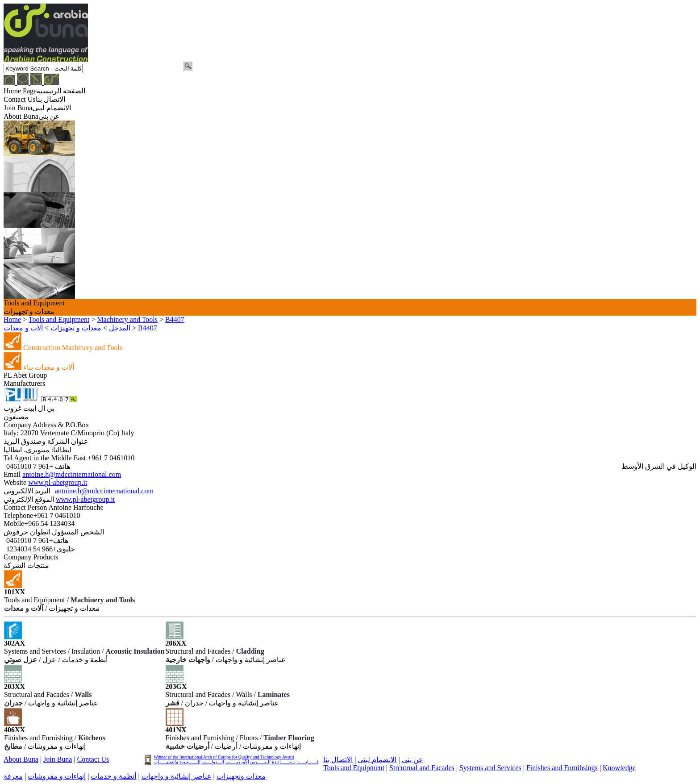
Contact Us (93, 759)
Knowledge (619, 768)
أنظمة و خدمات (113, 776)
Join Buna (58, 759)
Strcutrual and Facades (422, 768)
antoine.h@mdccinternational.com (72, 474)
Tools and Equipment (354, 768)
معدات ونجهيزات (241, 776)
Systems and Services (490, 768)
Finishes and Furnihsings (562, 768)
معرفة (13, 776)
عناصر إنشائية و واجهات (177, 776)
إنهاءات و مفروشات (57, 776)
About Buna (21, 759)
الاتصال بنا (338, 760)
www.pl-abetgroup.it (58, 482)
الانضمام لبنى (377, 760)
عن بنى (412, 760)
